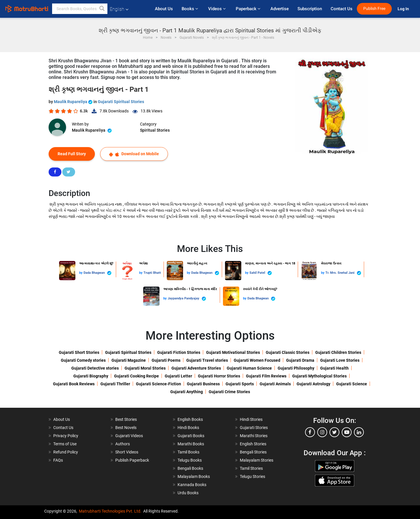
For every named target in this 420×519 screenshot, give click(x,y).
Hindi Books (188, 428)
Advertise (280, 9)
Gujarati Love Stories (340, 360)
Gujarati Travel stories (207, 360)
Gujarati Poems (166, 360)
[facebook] (310, 432)
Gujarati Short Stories (79, 352)
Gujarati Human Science (249, 368)
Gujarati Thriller (115, 384)
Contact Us (342, 9)
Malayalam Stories (257, 460)
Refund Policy (66, 452)
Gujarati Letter (178, 376)
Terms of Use (65, 444)
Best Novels (126, 428)
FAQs (58, 460)
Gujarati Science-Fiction (158, 384)
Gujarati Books (191, 436)
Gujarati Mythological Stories (319, 376)
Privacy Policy (66, 436)
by (81, 273)
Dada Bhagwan (98, 273)
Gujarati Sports (240, 384)
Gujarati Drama (300, 360)
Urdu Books (188, 493)
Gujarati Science (352, 384)
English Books (190, 419)
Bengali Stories (253, 452)
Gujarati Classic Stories (288, 352)
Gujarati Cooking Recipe (137, 376)
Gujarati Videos (129, 436)
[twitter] (334, 432)
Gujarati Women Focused (257, 360)
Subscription (310, 9)
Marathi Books (191, 444)
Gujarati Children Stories (338, 352)
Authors (123, 444)
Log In (404, 9)
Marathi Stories (254, 436)
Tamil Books (188, 452)
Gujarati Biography (91, 376)
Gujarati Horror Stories (219, 376)
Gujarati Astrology (313, 384)
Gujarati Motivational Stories (233, 352)
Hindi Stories (251, 419)
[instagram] (322, 432)
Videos (218, 9)
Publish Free (374, 9)
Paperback (249, 9)
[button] (102, 9)
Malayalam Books (194, 476)
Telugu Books (190, 460)
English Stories (253, 444)
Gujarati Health (334, 368)
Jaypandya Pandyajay (187, 299)
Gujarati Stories (254, 428)
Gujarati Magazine (129, 360)
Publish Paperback (132, 460)
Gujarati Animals (275, 384)
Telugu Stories (252, 476)
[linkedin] (359, 432)
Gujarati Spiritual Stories (121, 102)
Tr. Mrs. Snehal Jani (343, 273)
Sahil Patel (261, 273)
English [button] (119, 9)
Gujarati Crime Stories (229, 392)
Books (190, 9)
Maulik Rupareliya (74, 102)
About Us (164, 9)
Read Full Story (72, 154)
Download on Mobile (134, 154)
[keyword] (80, 9)
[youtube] (347, 432)
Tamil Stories (251, 468)
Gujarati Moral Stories (145, 368)
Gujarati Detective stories (95, 368)
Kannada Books (192, 485)
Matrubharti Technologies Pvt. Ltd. (110, 511)
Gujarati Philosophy (296, 368)
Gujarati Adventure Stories (196, 368)
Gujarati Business (203, 384)
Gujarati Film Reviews (266, 376)
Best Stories (126, 419)
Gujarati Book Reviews (74, 384)
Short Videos (127, 452)
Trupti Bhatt (152, 273)
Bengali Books (190, 468)
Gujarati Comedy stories (83, 360)
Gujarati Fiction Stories (179, 352)
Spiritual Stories (155, 130)
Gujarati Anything (187, 392)
